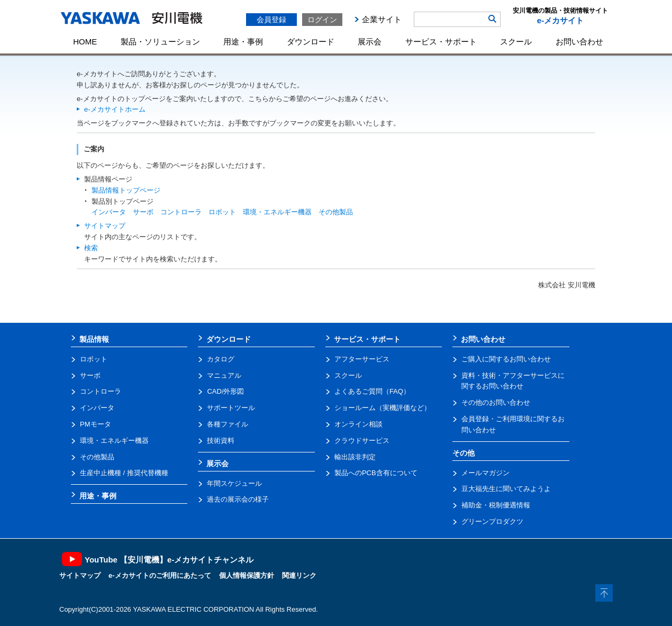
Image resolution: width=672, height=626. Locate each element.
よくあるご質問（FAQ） (372, 391)
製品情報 (94, 339)
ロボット (222, 212)
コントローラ (181, 212)
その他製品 (336, 212)
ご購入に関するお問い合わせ (506, 359)
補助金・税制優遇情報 (496, 505)
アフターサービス (362, 359)
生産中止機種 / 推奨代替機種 (124, 473)
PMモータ (96, 424)
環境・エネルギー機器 (277, 212)
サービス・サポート (441, 42)
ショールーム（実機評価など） (383, 408)
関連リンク (299, 575)
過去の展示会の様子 (238, 499)
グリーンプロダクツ (492, 521)
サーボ (143, 212)
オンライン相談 (358, 424)
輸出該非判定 (355, 457)
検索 (91, 248)
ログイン (322, 20)
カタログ (221, 359)
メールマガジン (485, 473)
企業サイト (382, 19)
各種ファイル (228, 424)
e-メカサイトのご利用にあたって (160, 575)
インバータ (109, 212)
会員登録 (271, 20)
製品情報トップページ (126, 190)
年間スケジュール (234, 483)
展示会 (370, 42)
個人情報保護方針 (247, 575)
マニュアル (224, 375)
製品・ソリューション (160, 42)
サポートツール (231, 408)
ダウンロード (311, 42)
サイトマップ (105, 226)
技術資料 (221, 441)
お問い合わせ (579, 42)
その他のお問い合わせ (496, 402)
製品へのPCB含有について (376, 473)
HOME (85, 42)
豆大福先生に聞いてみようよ (506, 489)
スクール (516, 42)
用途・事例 (243, 42)
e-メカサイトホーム (115, 109)
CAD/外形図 (225, 391)
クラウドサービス (362, 441)
